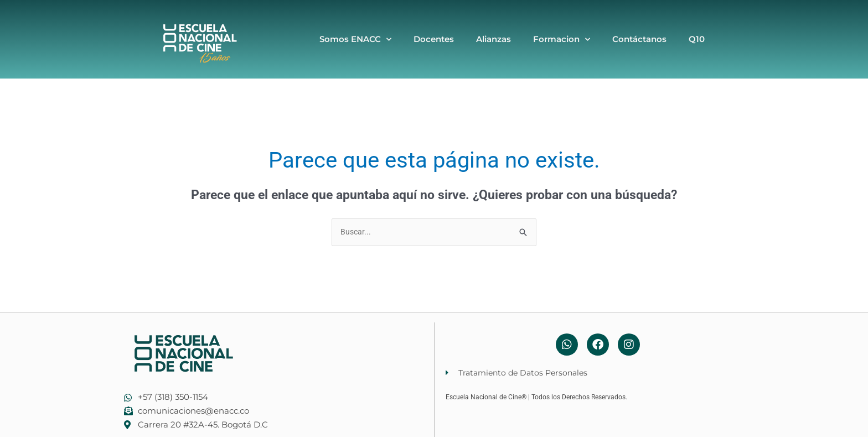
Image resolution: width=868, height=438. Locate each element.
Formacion (562, 40)
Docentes (434, 39)
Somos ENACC (355, 40)
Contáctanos (639, 39)
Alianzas (494, 39)
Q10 (697, 39)
